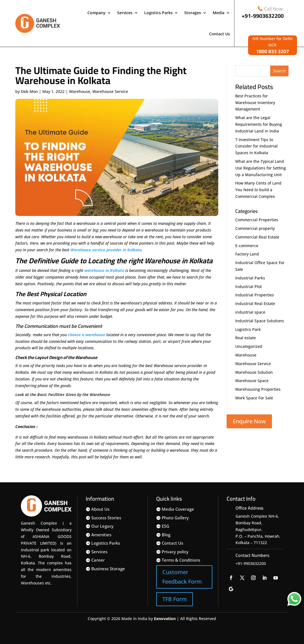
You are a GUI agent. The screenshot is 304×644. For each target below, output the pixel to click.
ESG (166, 526)
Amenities (101, 535)
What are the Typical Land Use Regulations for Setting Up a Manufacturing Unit (261, 168)
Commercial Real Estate (257, 237)
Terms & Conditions (181, 560)
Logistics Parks (158, 13)
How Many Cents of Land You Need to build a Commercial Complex (258, 190)
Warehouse (80, 91)
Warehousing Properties (258, 389)
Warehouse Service (110, 91)
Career (98, 560)
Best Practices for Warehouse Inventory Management (255, 103)
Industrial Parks (250, 278)
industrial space (250, 312)
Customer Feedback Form (182, 577)
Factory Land (247, 254)
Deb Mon (29, 91)
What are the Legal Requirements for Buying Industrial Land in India (259, 124)
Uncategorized (249, 346)
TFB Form (175, 599)
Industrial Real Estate (255, 303)
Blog (166, 535)
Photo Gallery (175, 518)
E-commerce (247, 246)
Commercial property (255, 228)
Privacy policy (175, 552)
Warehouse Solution (254, 372)
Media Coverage (178, 509)
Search (280, 71)
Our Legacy (102, 526)
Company (96, 13)
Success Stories (106, 518)
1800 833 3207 (273, 51)
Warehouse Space (252, 381)
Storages (193, 13)
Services (125, 13)
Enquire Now (249, 421)
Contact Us (220, 34)
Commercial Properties (257, 220)
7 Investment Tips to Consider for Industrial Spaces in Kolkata (256, 146)
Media (219, 13)
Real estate (246, 338)
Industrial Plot (248, 287)
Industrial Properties (255, 295)
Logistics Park (248, 329)
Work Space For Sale (254, 398)
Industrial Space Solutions (260, 321)
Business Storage (108, 569)
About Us (100, 509)
